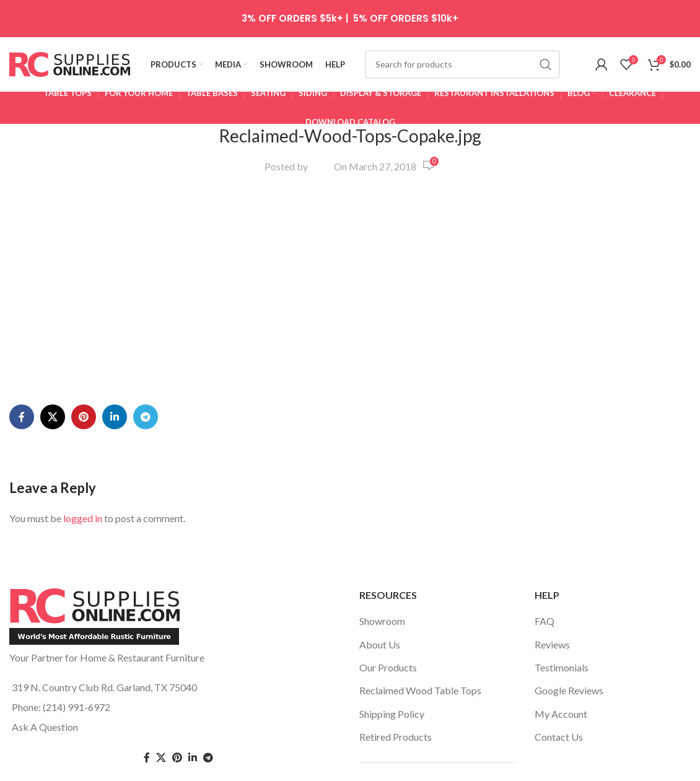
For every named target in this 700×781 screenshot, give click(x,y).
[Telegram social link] (146, 250)
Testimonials (562, 620)
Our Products (388, 620)
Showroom (382, 573)
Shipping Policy (392, 665)
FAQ (545, 573)
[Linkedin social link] (115, 250)
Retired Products (396, 689)
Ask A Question (45, 679)
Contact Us (559, 689)
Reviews (552, 596)
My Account (561, 665)
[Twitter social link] (161, 710)
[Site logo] (70, 63)
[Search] (462, 65)
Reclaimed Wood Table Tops (420, 643)
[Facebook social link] (22, 250)
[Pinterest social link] (84, 250)
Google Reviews (569, 643)
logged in (83, 351)
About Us (380, 596)
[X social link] (53, 250)
